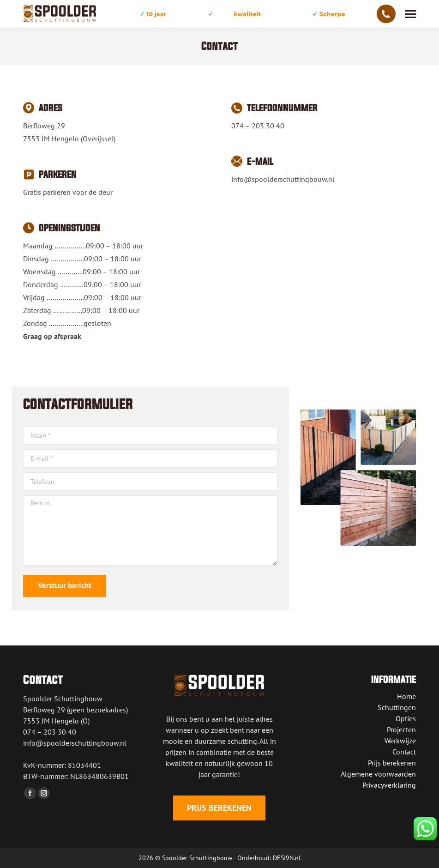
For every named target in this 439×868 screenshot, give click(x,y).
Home (406, 696)
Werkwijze (400, 741)
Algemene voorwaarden (378, 774)
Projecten (401, 729)
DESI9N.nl (287, 858)
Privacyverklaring (389, 785)
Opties (406, 718)
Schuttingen (397, 707)
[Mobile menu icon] (410, 14)
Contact (404, 752)
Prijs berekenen (392, 763)
